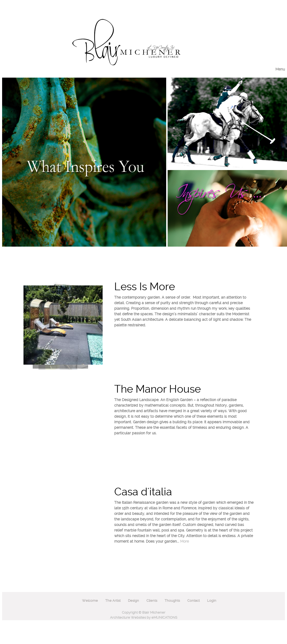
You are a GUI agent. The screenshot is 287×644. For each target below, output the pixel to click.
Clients (152, 601)
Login (212, 601)
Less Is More (145, 287)
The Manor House (157, 389)
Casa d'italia (143, 492)
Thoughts (172, 601)
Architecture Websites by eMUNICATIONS (144, 617)
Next (107, 287)
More (185, 541)
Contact (193, 601)
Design (133, 601)
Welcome (90, 601)
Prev (107, 362)
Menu (280, 69)
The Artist (113, 601)
